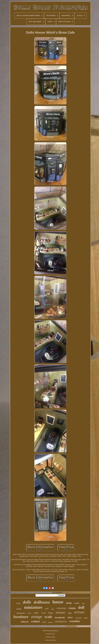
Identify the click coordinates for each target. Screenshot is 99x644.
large (51, 613)
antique (60, 612)
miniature (33, 607)
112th (43, 613)
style (47, 609)
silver (70, 617)
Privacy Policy (50, 637)
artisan (79, 612)
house (58, 602)
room (72, 608)
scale (48, 617)
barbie (29, 613)
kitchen (50, 622)
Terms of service (50, 640)
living (53, 609)
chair (70, 613)
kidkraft (25, 622)
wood (44, 622)
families (19, 609)
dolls (27, 602)
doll (81, 607)
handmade (60, 618)
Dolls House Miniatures (50, 631)
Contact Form (50, 634)
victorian (61, 608)
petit (86, 618)
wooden (75, 621)
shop (69, 603)
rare (83, 603)
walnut (35, 621)
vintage (36, 617)
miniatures (61, 621)
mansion (79, 618)
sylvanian (21, 613)
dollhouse (42, 602)
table (36, 613)
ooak (77, 603)
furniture (21, 617)
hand (18, 604)
